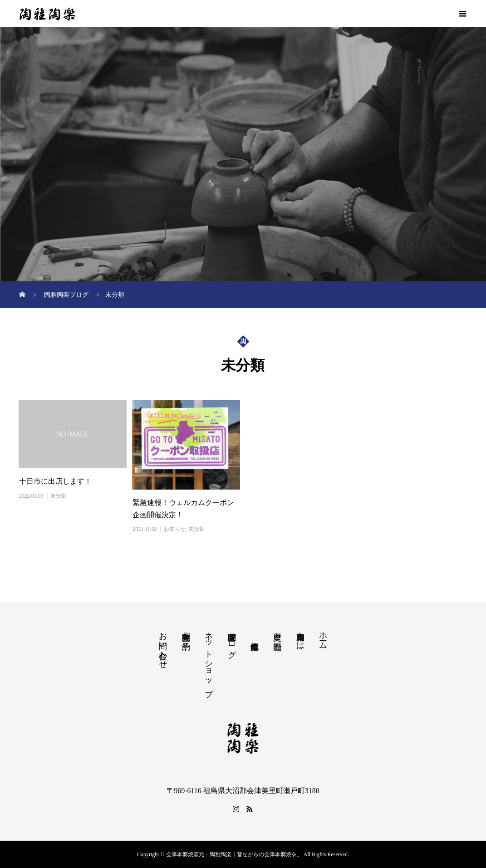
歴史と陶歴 (277, 632)
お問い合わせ (163, 646)
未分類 (59, 496)
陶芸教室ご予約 (186, 632)
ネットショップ (209, 660)
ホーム (323, 636)
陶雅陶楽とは (300, 636)
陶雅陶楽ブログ (232, 640)
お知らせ (175, 529)
